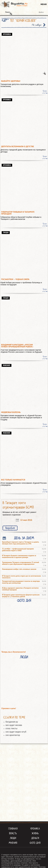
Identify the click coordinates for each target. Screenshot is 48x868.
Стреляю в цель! (9, 708)
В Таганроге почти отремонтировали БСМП (18, 505)
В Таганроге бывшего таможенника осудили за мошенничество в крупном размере (19, 557)
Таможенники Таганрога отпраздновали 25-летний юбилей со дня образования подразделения (21, 563)
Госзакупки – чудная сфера (15, 279)
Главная (13, 829)
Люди (24, 657)
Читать (45, 91)
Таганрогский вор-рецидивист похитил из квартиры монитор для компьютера (21, 582)
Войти (41, 12)
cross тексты (11, 728)
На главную (37, 25)
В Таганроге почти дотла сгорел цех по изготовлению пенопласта (22, 577)
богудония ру (12, 722)
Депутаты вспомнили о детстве (18, 146)
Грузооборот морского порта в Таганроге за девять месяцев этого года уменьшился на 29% (20, 543)
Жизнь (35, 833)
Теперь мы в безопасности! (14, 652)
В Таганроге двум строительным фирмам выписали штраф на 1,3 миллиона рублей (21, 596)
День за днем (24, 538)
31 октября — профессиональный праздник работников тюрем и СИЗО (18, 550)
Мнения (13, 843)
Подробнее (10, 528)
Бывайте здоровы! (11, 81)
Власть (13, 833)
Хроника (35, 829)
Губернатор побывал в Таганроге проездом (18, 213)
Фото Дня (24, 601)
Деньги (35, 838)
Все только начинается (13, 480)
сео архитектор (13, 735)
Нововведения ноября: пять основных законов (19, 569)
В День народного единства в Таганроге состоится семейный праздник (20, 589)
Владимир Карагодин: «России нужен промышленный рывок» (17, 346)
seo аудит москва (14, 725)
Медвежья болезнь (11, 412)
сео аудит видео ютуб (16, 732)
